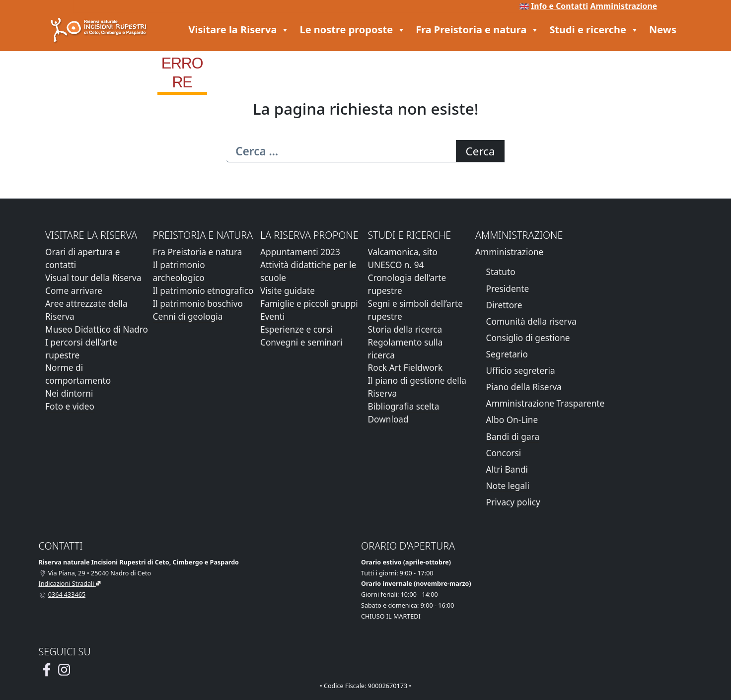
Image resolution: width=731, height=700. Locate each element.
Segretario (507, 354)
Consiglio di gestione (528, 338)
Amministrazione (623, 6)
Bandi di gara (513, 437)
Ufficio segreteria (521, 371)
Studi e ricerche (594, 30)
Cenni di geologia (188, 316)
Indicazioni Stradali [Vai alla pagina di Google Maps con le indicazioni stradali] (67, 584)
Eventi (272, 316)
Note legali (508, 486)
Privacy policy (513, 502)
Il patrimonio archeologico (179, 271)
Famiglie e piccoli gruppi (309, 304)
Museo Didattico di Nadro (97, 329)
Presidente (508, 289)
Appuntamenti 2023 (300, 252)
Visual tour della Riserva (93, 278)
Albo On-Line (512, 420)
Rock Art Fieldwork (405, 368)
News (663, 30)
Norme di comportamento (78, 374)
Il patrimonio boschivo (198, 304)
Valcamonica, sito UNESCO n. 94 (403, 258)
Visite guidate (288, 291)
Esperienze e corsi (296, 329)
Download (388, 419)
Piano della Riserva (524, 387)
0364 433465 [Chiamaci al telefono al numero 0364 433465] (67, 595)
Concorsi (504, 453)
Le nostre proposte (353, 30)
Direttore (504, 305)
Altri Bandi (507, 469)
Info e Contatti (559, 6)
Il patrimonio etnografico (203, 291)
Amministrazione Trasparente (546, 403)
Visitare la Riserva (239, 30)
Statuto (501, 272)
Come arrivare (74, 291)
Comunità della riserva (531, 321)
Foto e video (70, 406)
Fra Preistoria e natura (477, 30)
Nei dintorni (69, 393)
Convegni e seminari (301, 342)
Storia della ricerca (405, 329)
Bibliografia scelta (404, 406)
